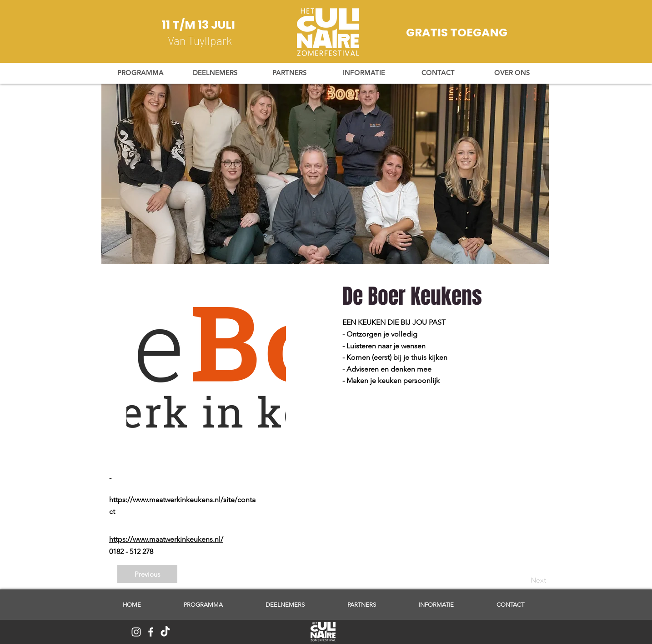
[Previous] (147, 574)
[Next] (523, 580)
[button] (364, 73)
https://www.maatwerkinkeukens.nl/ (166, 539)
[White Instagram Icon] (136, 632)
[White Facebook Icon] (151, 632)
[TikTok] (165, 632)
